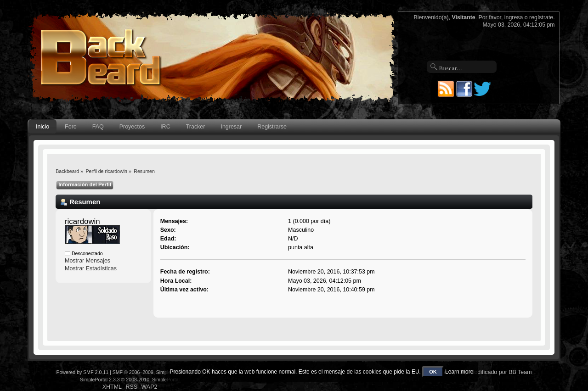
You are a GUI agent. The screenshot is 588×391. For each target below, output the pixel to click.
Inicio (42, 127)
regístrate (541, 17)
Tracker (196, 127)
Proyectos (132, 127)
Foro (71, 127)
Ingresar (231, 127)
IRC (165, 127)
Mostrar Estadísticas (91, 268)
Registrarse (272, 127)
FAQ (98, 127)
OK (433, 372)
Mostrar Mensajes (88, 261)
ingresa (514, 17)
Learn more (459, 372)
